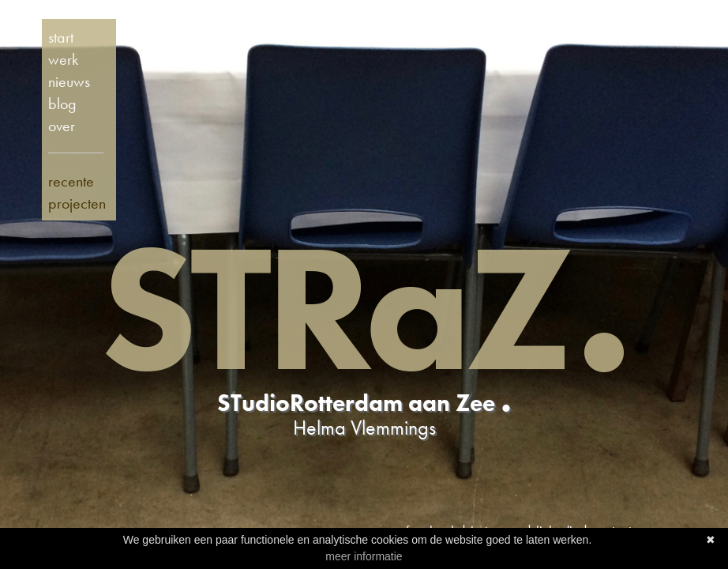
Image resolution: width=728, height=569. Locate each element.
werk (63, 59)
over (62, 126)
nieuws (69, 81)
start (61, 37)
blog (62, 104)
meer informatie (364, 556)
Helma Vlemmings (364, 428)
